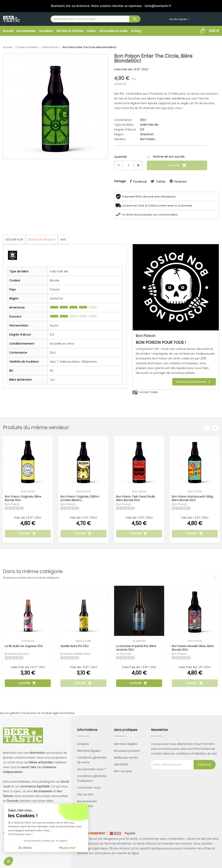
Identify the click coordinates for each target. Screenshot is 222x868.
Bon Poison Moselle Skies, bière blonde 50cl (193, 648)
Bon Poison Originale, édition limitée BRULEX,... (80, 498)
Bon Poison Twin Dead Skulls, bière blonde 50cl (136, 498)
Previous (207, 428)
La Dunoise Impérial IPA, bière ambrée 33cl (136, 648)
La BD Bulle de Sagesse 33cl (24, 646)
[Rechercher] (95, 19)
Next (216, 428)
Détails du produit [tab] (42, 240)
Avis (63, 240)
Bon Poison (148, 139)
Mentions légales (89, 751)
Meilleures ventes (126, 758)
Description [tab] (14, 240)
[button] (8, 861)
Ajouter (177, 166)
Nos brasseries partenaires (87, 804)
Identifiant (121, 764)
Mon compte (123, 771)
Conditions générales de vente (92, 760)
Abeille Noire (83, 641)
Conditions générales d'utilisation (92, 778)
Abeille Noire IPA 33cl (74, 646)
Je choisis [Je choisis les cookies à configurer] (25, 848)
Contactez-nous (89, 788)
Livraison (83, 744)
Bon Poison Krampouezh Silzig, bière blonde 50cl (193, 498)
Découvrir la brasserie (194, 382)
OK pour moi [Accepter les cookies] (67, 848)
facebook (140, 182)
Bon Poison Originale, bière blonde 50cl (23, 498)
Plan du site (85, 794)
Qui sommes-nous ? (91, 769)
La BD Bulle (28, 641)
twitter (161, 182)
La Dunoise (139, 641)
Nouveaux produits (127, 751)
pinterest (181, 182)
